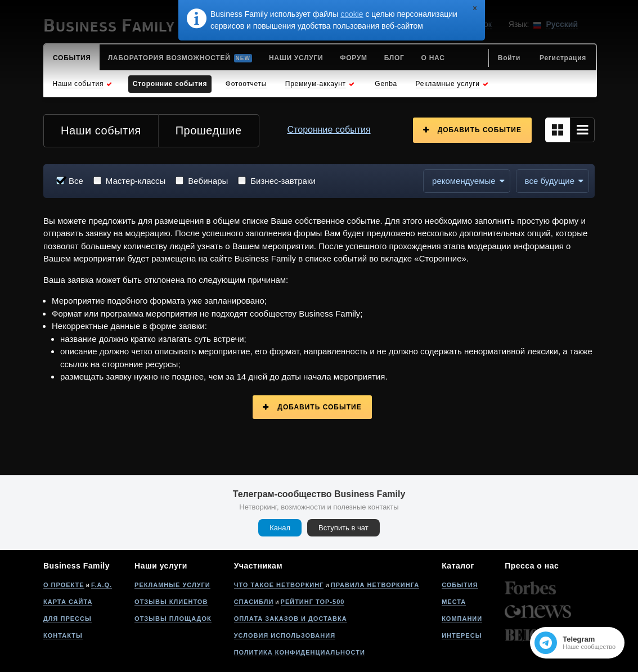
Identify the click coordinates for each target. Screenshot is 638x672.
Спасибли (254, 602)
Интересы (462, 635)
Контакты (63, 635)
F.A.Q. (102, 585)
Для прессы (68, 619)
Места (454, 602)
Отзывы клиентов (171, 602)
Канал (280, 528)
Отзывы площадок (173, 619)
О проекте (64, 585)
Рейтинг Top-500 (313, 602)
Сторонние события (329, 130)
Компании (462, 619)
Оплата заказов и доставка (291, 619)
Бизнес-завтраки (283, 181)
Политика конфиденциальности (300, 652)
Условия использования (285, 635)
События (460, 585)
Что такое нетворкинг (279, 585)
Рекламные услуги (172, 585)
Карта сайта (68, 602)
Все (76, 181)
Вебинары (208, 181)
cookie (352, 14)
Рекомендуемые (464, 181)
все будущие (550, 181)
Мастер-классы (136, 181)
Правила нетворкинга (375, 585)
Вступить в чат (343, 528)
